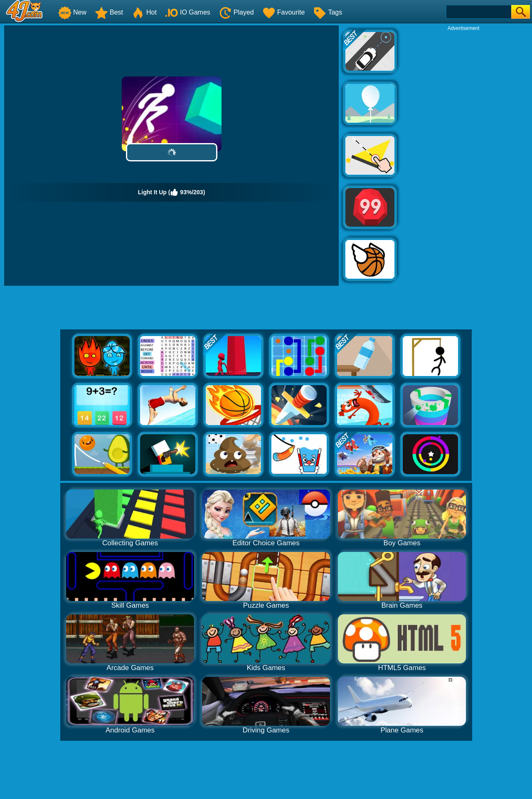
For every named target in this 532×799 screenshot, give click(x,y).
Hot (144, 12)
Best (109, 12)
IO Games (188, 12)
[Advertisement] (463, 156)
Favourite (284, 12)
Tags (328, 12)
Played (236, 12)
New (72, 12)
